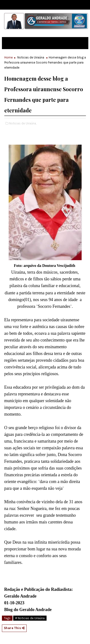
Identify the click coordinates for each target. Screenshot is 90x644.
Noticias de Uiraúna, (23, 123)
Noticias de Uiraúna (31, 57)
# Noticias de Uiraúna (30, 618)
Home (9, 57)
